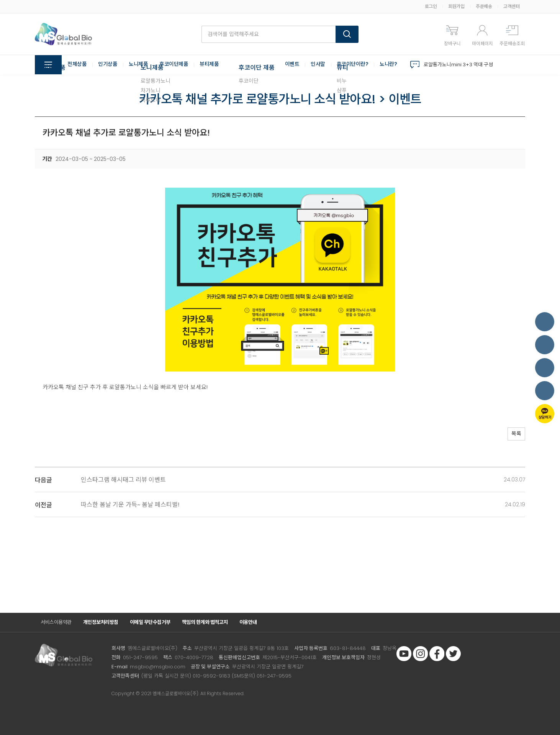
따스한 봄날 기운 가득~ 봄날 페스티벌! (130, 505)
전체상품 (77, 65)
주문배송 (484, 6)
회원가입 (456, 6)
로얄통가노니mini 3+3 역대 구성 (458, 65)
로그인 (431, 6)
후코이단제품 (174, 65)
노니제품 (138, 65)
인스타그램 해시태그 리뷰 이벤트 (123, 480)
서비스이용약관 (56, 622)
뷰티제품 (209, 65)
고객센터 (511, 6)
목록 (514, 435)
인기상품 (108, 65)
